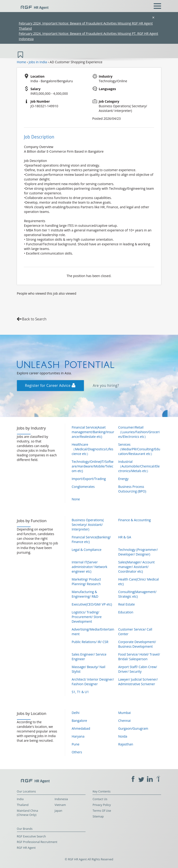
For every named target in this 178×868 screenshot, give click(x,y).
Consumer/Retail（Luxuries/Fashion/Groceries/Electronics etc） (139, 432)
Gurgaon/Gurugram (133, 728)
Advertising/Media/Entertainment (93, 632)
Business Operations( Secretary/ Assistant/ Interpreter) (88, 525)
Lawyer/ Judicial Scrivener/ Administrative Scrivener (138, 682)
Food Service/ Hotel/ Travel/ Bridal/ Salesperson (139, 657)
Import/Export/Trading (89, 479)
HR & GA (125, 537)
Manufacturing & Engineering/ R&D (85, 594)
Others (77, 752)
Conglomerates (83, 487)
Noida (123, 736)
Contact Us (100, 799)
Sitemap (98, 816)
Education (126, 612)
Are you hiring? (106, 386)
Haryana (78, 736)
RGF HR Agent (26, 848)
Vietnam (60, 805)
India (20, 799)
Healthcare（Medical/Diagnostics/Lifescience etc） (92, 449)
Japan (59, 811)
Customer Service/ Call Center (135, 632)
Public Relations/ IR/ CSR (90, 642)
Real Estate (127, 604)
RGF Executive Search (31, 836)
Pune (75, 744)
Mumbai (124, 713)
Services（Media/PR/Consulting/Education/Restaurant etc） (139, 449)
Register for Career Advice (50, 386)
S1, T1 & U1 (80, 692)
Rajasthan (126, 744)
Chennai (124, 721)
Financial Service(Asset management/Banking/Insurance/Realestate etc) (93, 432)
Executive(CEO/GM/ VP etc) (92, 604)
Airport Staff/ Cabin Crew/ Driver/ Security (138, 669)
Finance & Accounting (134, 520)
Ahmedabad (81, 728)
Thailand (23, 805)
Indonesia (61, 799)
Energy (123, 479)
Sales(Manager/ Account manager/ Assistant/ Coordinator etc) (136, 567)
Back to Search (34, 319)
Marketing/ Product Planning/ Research (86, 582)
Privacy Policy (102, 805)
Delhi (76, 713)
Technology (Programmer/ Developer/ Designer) (138, 552)
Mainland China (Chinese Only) (28, 813)
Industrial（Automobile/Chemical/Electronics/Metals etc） (139, 466)
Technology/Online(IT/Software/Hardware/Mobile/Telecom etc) (92, 466)
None (76, 499)
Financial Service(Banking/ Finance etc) (91, 539)
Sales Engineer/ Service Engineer (89, 657)
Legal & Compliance (86, 550)
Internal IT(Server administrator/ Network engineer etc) (89, 567)
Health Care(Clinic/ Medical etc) (138, 582)
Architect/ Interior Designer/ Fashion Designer (93, 682)
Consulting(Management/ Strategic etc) (137, 594)
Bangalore (79, 721)
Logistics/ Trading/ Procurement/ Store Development (87, 617)
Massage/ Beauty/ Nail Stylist (88, 669)
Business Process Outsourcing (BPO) (132, 489)
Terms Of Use (102, 811)
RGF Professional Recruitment (37, 842)
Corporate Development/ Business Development (137, 644)
